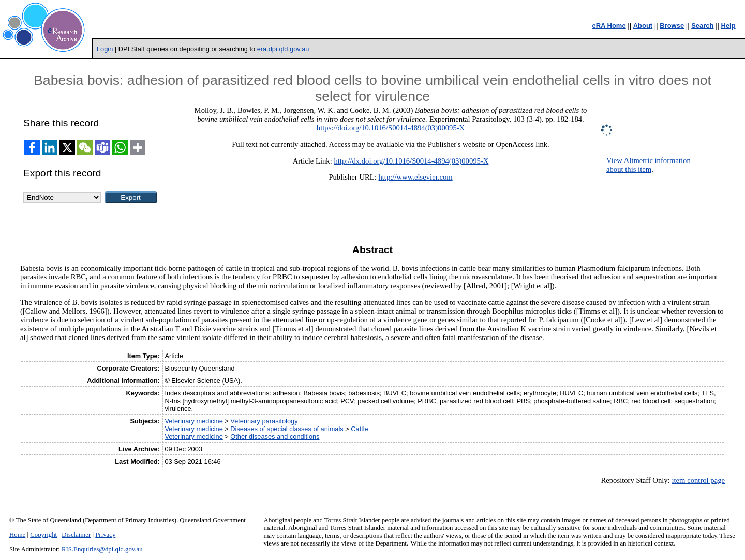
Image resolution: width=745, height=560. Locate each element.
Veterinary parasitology (264, 421)
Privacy (105, 535)
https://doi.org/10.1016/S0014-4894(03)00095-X (391, 128)
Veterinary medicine (193, 421)
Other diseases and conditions (275, 437)
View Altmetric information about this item (649, 165)
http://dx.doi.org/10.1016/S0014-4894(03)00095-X (411, 161)
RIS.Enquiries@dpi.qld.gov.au (102, 549)
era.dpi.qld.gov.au (283, 49)
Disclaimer (76, 535)
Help (728, 26)
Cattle (359, 429)
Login (105, 49)
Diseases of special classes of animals (287, 429)
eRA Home (609, 26)
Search (702, 26)
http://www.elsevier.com (415, 177)
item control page (698, 480)
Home (17, 535)
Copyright (43, 535)
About (643, 26)
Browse (672, 26)
